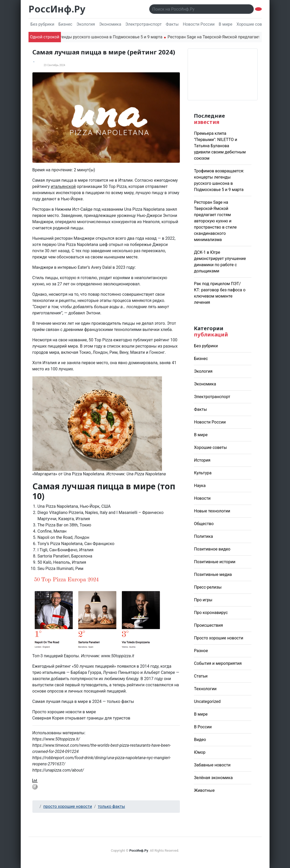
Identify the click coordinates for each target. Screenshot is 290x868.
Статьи (201, 676)
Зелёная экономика (213, 778)
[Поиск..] (201, 9)
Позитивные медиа (213, 574)
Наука (200, 486)
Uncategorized (207, 701)
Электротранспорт (144, 24)
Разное (201, 651)
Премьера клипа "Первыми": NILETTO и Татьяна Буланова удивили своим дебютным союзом (220, 146)
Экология (86, 24)
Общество (204, 524)
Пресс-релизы (208, 587)
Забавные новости (212, 765)
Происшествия (208, 625)
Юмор (200, 752)
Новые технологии (212, 511)
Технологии (205, 689)
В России (203, 727)
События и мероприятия (218, 663)
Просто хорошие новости (218, 638)
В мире (226, 24)
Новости (202, 498)
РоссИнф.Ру (57, 9)
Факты (172, 24)
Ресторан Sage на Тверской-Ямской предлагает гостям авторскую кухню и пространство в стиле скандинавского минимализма (215, 221)
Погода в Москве (223, 74)
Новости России (199, 24)
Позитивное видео (212, 549)
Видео (200, 740)
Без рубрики (43, 24)
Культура (203, 473)
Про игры (203, 600)
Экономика (110, 24)
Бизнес (65, 24)
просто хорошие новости (68, 806)
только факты (111, 806)
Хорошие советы (253, 24)
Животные (204, 790)
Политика (203, 536)
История (202, 460)
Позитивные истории (215, 562)
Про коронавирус (211, 613)
